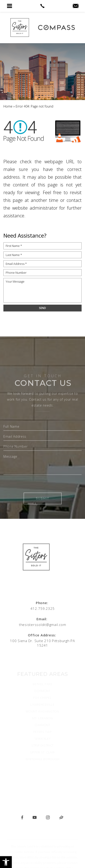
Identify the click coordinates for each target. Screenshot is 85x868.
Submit (42, 515)
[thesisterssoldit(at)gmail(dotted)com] (76, 6)
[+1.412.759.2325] (42, 607)
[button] (6, 862)
